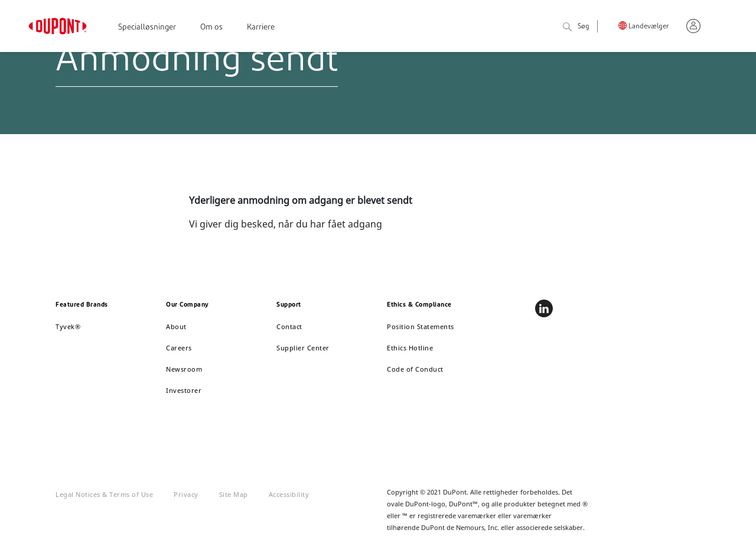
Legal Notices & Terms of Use (104, 494)
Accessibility (289, 494)
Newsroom (184, 369)
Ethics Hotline (410, 348)
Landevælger (649, 27)
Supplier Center (303, 348)
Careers (179, 348)
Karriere (261, 27)
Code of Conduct (415, 369)
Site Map (234, 494)
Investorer (184, 390)
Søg (576, 27)
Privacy (186, 494)
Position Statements (421, 326)
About (176, 326)
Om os (211, 27)
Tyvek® (68, 326)
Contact (289, 326)
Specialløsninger (147, 27)
